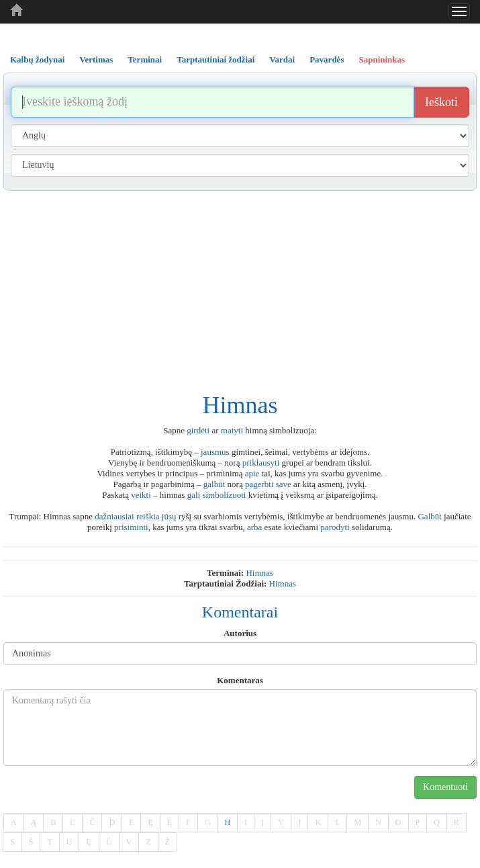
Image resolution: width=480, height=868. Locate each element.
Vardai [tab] (282, 59)
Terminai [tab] (145, 59)
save (284, 484)
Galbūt (429, 516)
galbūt (214, 484)
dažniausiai (114, 516)
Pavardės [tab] (327, 59)
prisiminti (131, 527)
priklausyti (261, 463)
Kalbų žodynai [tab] (37, 59)
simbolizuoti (224, 495)
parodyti (335, 527)
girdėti (198, 430)
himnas (259, 573)
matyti (232, 430)
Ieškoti (441, 102)
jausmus (215, 452)
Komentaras (240, 680)
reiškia (148, 516)
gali (194, 495)
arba (254, 527)
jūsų (169, 516)
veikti (141, 495)
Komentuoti (445, 787)
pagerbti (259, 484)
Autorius (240, 633)
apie (252, 473)
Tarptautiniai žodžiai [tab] (215, 59)
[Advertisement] (240, 292)
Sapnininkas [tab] (382, 59)
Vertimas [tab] (96, 59)
